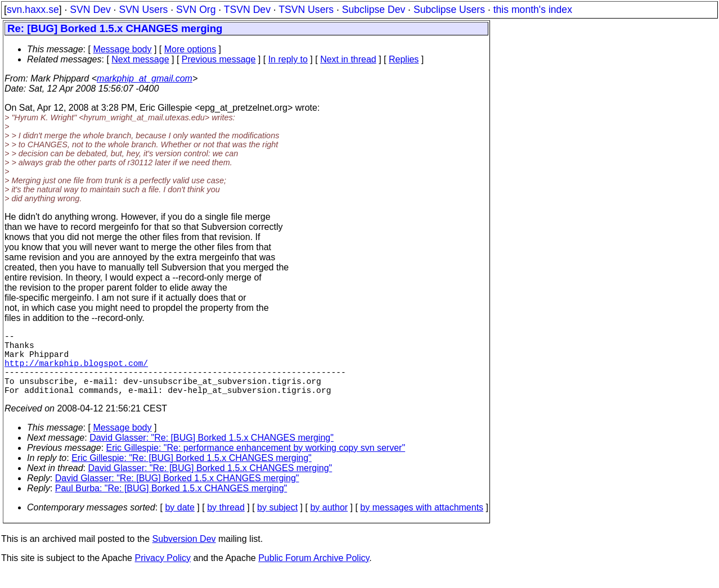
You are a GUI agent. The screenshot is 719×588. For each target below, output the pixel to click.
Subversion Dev (184, 555)
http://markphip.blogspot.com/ (76, 372)
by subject (277, 523)
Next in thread (348, 59)
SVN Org (196, 10)
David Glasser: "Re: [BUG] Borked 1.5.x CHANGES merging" (212, 453)
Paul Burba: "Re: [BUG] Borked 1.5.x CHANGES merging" (171, 504)
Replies (404, 59)
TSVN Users (306, 10)
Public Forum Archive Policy (314, 574)
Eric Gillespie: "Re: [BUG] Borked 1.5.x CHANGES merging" (192, 474)
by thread (226, 523)
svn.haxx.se (33, 10)
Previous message (219, 59)
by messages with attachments (422, 523)
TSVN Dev (247, 10)
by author (329, 523)
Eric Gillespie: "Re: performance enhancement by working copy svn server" (256, 463)
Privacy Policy (163, 574)
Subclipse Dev (374, 10)
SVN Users (143, 10)
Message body (122, 49)
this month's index (533, 10)
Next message (140, 59)
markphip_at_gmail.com (145, 78)
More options (190, 49)
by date (179, 523)
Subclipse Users (449, 10)
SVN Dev (90, 10)
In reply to (288, 59)
